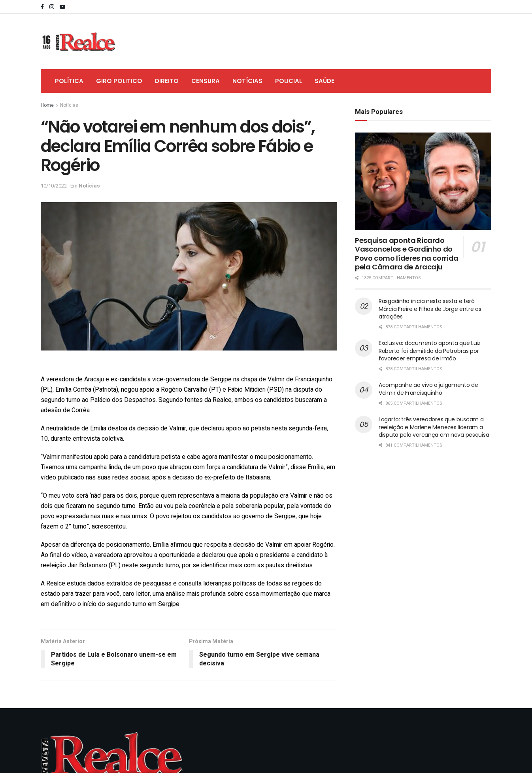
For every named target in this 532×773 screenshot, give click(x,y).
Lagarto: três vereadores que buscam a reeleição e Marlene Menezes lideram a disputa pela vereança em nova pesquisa (434, 427)
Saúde (324, 81)
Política (69, 81)
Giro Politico (119, 81)
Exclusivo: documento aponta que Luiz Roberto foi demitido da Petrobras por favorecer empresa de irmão (430, 351)
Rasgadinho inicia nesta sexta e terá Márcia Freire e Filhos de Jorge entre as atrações (430, 309)
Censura (206, 81)
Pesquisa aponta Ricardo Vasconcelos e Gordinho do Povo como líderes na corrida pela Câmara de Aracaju (407, 254)
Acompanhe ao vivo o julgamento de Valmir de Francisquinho (428, 389)
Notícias (247, 81)
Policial (289, 81)
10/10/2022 (54, 186)
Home (47, 105)
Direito (167, 81)
